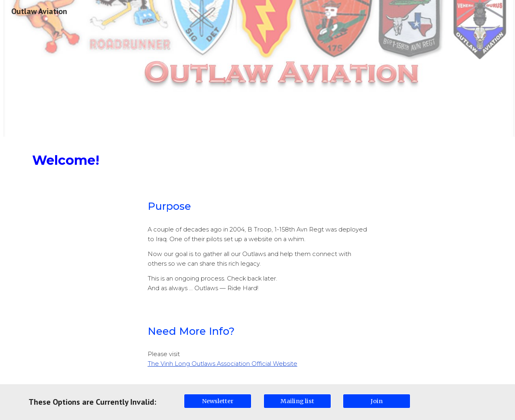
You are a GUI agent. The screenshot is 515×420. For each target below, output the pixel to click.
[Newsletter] (218, 401)
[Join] (377, 401)
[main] (257, 160)
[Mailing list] (297, 401)
